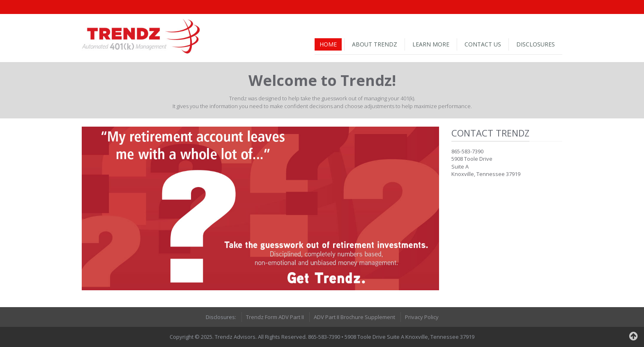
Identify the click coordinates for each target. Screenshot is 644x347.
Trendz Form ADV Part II (275, 317)
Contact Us (483, 44)
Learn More (431, 44)
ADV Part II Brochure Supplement (354, 317)
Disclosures (536, 44)
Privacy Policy (422, 317)
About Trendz (375, 44)
